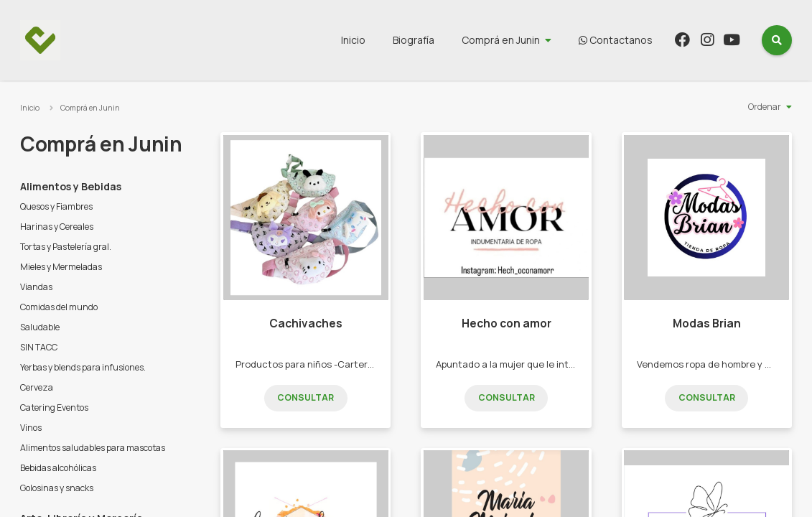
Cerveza (37, 387)
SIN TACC (39, 347)
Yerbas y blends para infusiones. (83, 367)
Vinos (31, 428)
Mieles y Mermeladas (61, 267)
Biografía (414, 40)
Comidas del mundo (59, 307)
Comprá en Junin (501, 40)
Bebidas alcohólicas (58, 468)
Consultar (305, 397)
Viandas (36, 287)
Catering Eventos (54, 407)
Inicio (353, 40)
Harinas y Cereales (57, 227)
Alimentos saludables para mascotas (93, 448)
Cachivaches (306, 323)
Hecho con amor (507, 323)
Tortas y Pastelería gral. (66, 247)
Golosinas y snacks (57, 488)
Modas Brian (707, 323)
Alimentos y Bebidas (71, 186)
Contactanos (616, 40)
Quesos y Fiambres (56, 206)
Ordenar (765, 107)
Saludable (40, 327)
